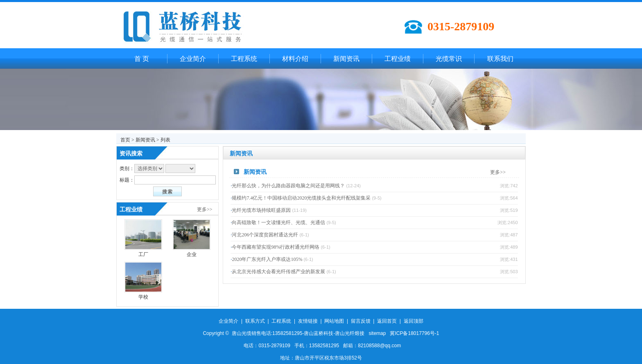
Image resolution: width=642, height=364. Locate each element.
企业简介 (193, 59)
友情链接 (308, 321)
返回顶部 (414, 321)
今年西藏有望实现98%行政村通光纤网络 (276, 247)
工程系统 (244, 59)
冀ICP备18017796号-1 (414, 333)
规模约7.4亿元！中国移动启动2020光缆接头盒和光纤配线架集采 (301, 198)
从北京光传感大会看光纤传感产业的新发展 (278, 272)
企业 (192, 254)
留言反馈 (361, 321)
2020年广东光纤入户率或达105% (267, 259)
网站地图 (334, 321)
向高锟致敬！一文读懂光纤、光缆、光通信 (278, 222)
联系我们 (500, 59)
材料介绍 (295, 59)
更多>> (205, 209)
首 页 (142, 59)
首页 (125, 140)
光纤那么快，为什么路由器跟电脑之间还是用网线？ (288, 186)
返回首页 (387, 321)
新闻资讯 (346, 59)
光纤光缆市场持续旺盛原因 (261, 210)
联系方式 (255, 321)
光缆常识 (449, 59)
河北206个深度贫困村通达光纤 (265, 235)
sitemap (377, 333)
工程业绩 (398, 59)
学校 (143, 297)
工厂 (143, 254)
